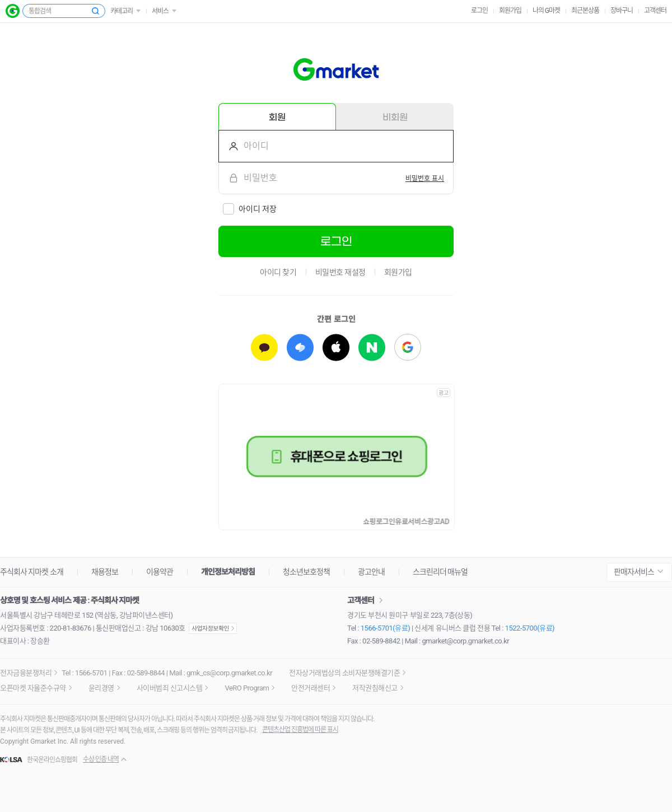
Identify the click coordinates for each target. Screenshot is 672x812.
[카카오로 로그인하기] (264, 347)
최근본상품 (585, 11)
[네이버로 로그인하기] (372, 347)
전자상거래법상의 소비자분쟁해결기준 (344, 673)
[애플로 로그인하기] (336, 347)
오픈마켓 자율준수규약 (33, 688)
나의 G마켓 (546, 11)
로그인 (479, 11)
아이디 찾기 (278, 272)
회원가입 (510, 11)
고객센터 (655, 11)
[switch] (425, 178)
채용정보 (105, 572)
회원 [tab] (277, 117)
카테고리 (122, 11)
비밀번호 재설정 (340, 272)
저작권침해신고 (375, 688)
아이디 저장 (258, 209)
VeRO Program (247, 688)
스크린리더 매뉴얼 (440, 572)
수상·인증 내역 (101, 759)
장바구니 (622, 11)
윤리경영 (101, 688)
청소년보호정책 (306, 572)
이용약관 (160, 572)
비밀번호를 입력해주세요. (229, 178)
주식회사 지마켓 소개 (32, 572)
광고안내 (371, 572)
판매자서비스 (634, 572)
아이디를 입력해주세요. (229, 146)
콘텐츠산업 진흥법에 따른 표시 (300, 730)
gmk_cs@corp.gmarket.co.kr (229, 673)
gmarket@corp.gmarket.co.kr (466, 641)
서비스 (160, 11)
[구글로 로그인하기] (408, 347)
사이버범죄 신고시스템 (170, 688)
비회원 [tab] (395, 117)
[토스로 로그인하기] (300, 347)
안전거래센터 (311, 688)
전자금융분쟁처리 (26, 673)
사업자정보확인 (213, 628)
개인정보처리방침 (228, 572)
